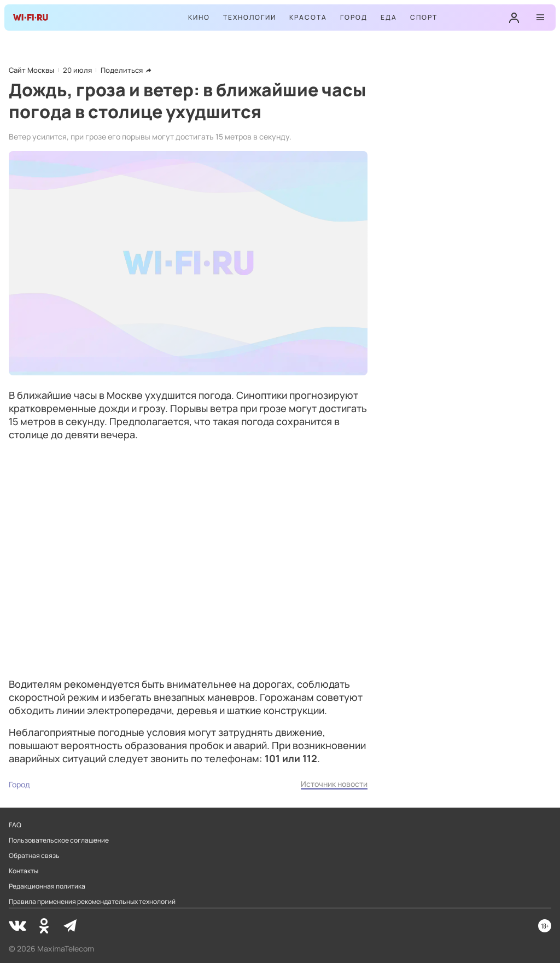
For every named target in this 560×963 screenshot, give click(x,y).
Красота (308, 17)
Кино (199, 17)
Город (354, 17)
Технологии (250, 17)
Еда (389, 17)
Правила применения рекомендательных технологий (92, 902)
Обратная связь (34, 856)
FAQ (15, 825)
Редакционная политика (47, 886)
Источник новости (334, 784)
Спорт (424, 17)
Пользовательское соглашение (59, 840)
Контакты (24, 871)
